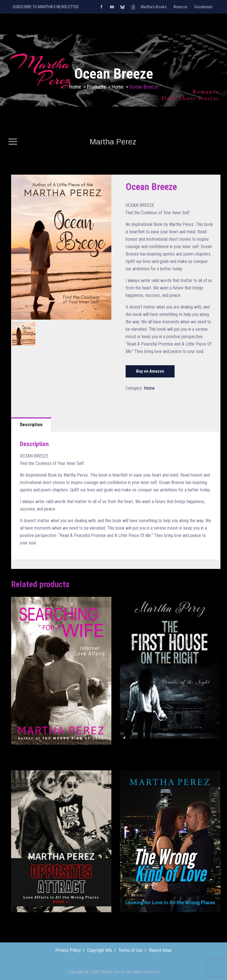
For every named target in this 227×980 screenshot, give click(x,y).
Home (75, 87)
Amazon (180, 7)
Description (31, 425)
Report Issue (160, 950)
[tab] (31, 424)
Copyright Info (100, 950)
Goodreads (203, 7)
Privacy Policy (68, 950)
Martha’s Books (154, 7)
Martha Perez (113, 142)
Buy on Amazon (150, 371)
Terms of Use (131, 950)
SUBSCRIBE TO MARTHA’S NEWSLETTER (46, 7)
